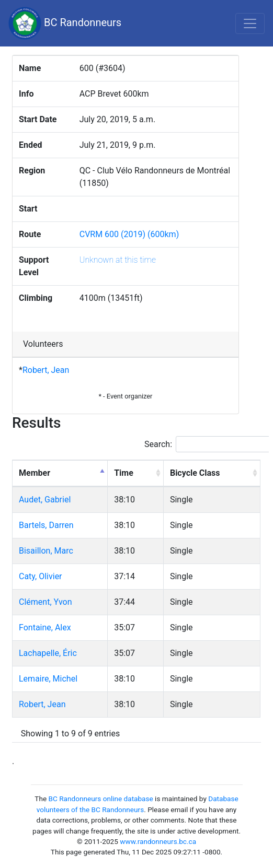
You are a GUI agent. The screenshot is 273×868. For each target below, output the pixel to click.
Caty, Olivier (41, 576)
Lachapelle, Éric (48, 653)
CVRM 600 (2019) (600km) (129, 234)
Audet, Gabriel (45, 500)
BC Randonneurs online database (101, 799)
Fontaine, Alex (45, 627)
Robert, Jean (46, 370)
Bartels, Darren (46, 525)
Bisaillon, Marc (46, 551)
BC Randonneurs (65, 23)
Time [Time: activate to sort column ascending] (124, 473)
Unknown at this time (118, 260)
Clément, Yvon (45, 602)
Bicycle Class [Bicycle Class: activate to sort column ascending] (195, 473)
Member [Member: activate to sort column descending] (35, 473)
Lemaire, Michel (48, 679)
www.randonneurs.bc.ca (158, 841)
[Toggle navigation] (250, 24)
